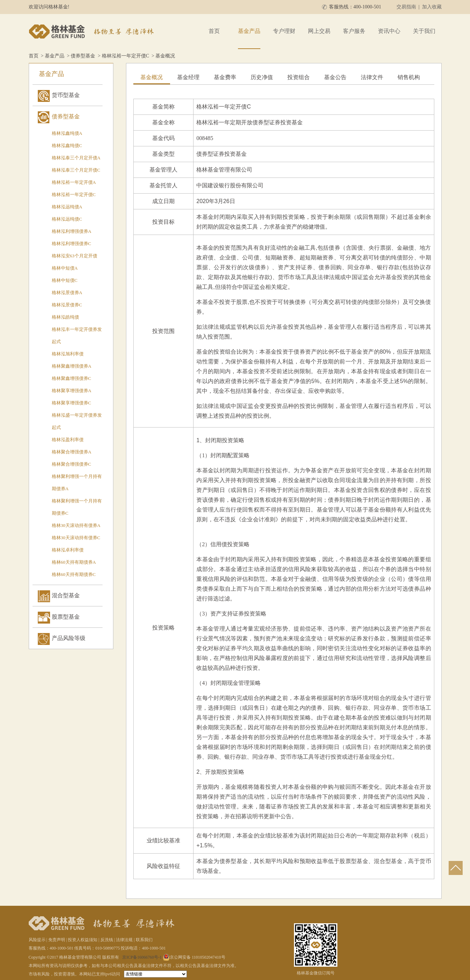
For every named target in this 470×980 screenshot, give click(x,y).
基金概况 (152, 77)
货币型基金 (66, 95)
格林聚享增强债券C (72, 403)
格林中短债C (65, 280)
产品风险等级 (69, 638)
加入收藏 (432, 7)
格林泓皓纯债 (65, 317)
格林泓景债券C (67, 305)
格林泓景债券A (67, 293)
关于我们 (424, 31)
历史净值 (262, 77)
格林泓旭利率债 (68, 354)
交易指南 (406, 7)
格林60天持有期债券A (74, 562)
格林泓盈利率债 (68, 440)
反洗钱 (107, 940)
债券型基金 (83, 56)
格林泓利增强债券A (72, 231)
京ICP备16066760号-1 (142, 957)
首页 (214, 31)
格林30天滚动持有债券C (76, 538)
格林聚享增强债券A (72, 391)
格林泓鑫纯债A (67, 133)
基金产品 (249, 31)
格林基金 (92, 32)
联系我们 (144, 940)
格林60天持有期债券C (74, 574)
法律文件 (372, 77)
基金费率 (225, 77)
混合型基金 (66, 595)
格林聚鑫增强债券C (72, 378)
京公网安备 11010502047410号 (194, 957)
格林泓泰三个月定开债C (76, 170)
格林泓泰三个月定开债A (76, 158)
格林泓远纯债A (67, 207)
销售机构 (409, 77)
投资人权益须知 (83, 940)
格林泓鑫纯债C (67, 145)
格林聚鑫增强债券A (72, 366)
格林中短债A (65, 268)
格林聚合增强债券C (72, 464)
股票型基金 (66, 617)
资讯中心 (389, 31)
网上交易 (319, 31)
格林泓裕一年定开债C (125, 56)
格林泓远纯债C (67, 219)
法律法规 (124, 940)
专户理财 (284, 31)
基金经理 (188, 77)
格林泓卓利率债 (68, 550)
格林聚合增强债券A (72, 452)
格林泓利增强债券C (72, 244)
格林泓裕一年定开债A (74, 182)
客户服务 (354, 31)
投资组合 (299, 77)
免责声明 (57, 940)
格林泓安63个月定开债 (75, 256)
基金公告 (335, 77)
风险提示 (37, 940)
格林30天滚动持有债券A (76, 525)
